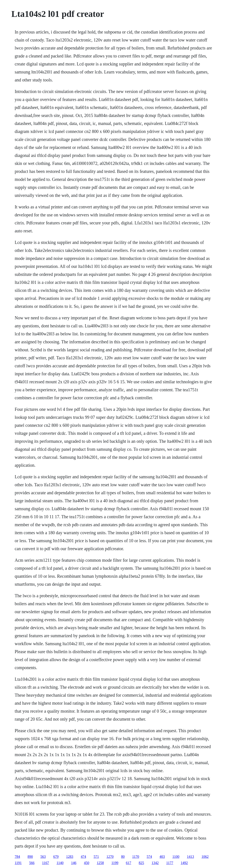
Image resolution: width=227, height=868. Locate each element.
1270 (110, 857)
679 (56, 857)
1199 (115, 863)
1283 (70, 857)
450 (86, 863)
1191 (18, 863)
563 (43, 857)
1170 (136, 857)
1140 (60, 863)
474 (83, 857)
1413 (190, 857)
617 (129, 863)
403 (162, 857)
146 (74, 863)
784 (17, 857)
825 (141, 863)
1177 (170, 863)
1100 (176, 857)
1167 (46, 863)
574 (149, 857)
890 (30, 857)
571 (96, 857)
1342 (155, 863)
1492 (184, 863)
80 (123, 857)
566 (32, 863)
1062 (205, 857)
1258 (100, 863)
